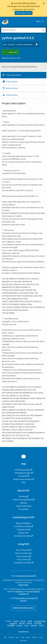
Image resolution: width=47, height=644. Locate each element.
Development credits (23, 536)
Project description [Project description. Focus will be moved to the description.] (12, 75)
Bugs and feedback (24, 523)
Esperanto (34, 625)
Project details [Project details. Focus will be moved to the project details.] (10, 82)
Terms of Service (23, 550)
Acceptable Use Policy (23, 563)
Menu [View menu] (40, 21)
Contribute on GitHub (23, 526)
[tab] (23, 75)
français (23, 621)
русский (19, 625)
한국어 (41, 625)
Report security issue (23, 553)
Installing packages (22, 470)
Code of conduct (23, 556)
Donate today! (23, 585)
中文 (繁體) (11, 625)
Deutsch (29, 623)
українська (13, 623)
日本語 (30, 621)
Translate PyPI (22, 530)
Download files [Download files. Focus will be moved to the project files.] (10, 95)
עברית (26, 625)
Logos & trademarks (24, 506)
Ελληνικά (22, 623)
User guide (23, 476)
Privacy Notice (23, 559)
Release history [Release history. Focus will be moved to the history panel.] (10, 88)
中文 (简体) (38, 623)
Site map (23, 601)
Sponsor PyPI (23, 533)
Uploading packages (23, 473)
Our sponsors (23, 509)
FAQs (23, 482)
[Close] (44, 3)
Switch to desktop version (23, 608)
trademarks (19, 591)
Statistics (24, 503)
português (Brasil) (40, 621)
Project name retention (23, 479)
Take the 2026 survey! (23, 13)
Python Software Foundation (25, 598)
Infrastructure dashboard (23, 500)
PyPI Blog (22, 496)
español (16, 621)
